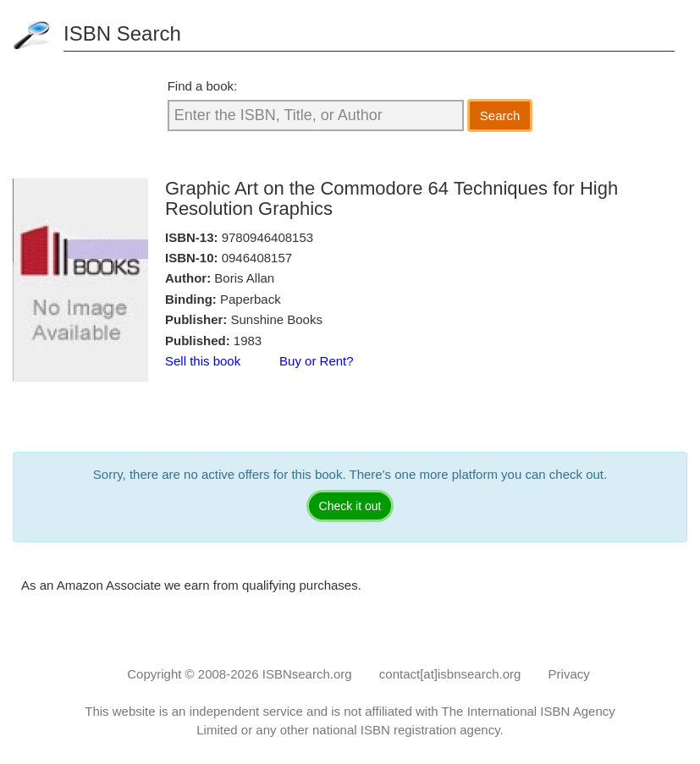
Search (500, 115)
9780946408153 (267, 237)
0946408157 (257, 258)
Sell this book (203, 361)
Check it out (350, 506)
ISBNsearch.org (307, 674)
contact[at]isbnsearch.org (450, 674)
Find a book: (203, 86)
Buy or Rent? (317, 361)
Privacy (569, 674)
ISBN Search (122, 33)
